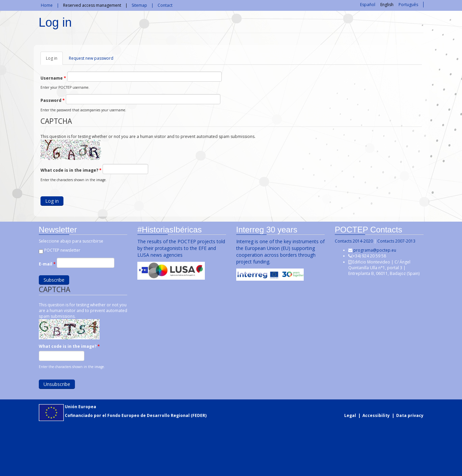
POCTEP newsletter (62, 250)
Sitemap (139, 5)
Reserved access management (92, 5)
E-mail (47, 264)
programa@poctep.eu (374, 250)
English (387, 5)
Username (53, 78)
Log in (54, 60)
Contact (165, 5)
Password (53, 100)
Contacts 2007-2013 (396, 241)
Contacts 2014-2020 (354, 241)
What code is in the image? (71, 170)
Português (408, 5)
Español (368, 5)
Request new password (91, 58)
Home (47, 5)
